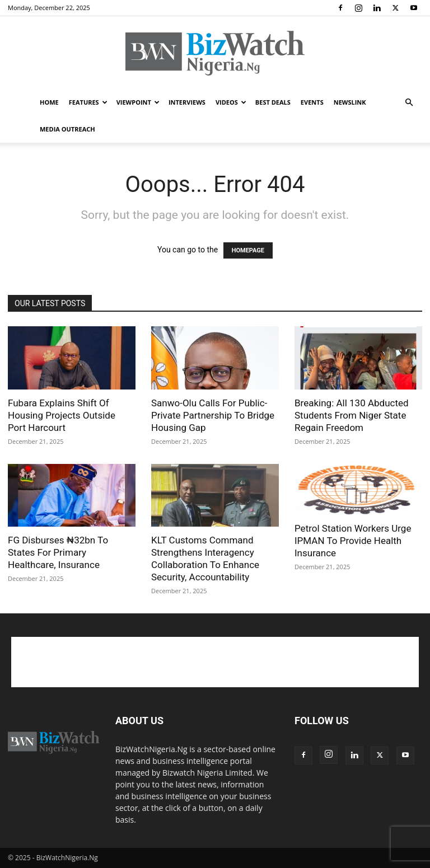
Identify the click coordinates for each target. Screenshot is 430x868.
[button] (409, 103)
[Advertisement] (215, 662)
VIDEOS (231, 102)
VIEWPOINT (138, 102)
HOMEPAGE (248, 250)
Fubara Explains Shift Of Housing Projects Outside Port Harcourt (62, 415)
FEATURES (88, 102)
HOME (49, 102)
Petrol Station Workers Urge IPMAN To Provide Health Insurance (353, 541)
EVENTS (312, 102)
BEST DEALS (273, 102)
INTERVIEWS (187, 102)
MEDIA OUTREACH (67, 129)
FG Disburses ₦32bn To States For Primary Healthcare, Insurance (58, 552)
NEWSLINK (350, 102)
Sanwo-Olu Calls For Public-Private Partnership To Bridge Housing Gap (213, 415)
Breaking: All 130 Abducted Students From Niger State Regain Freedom (352, 415)
